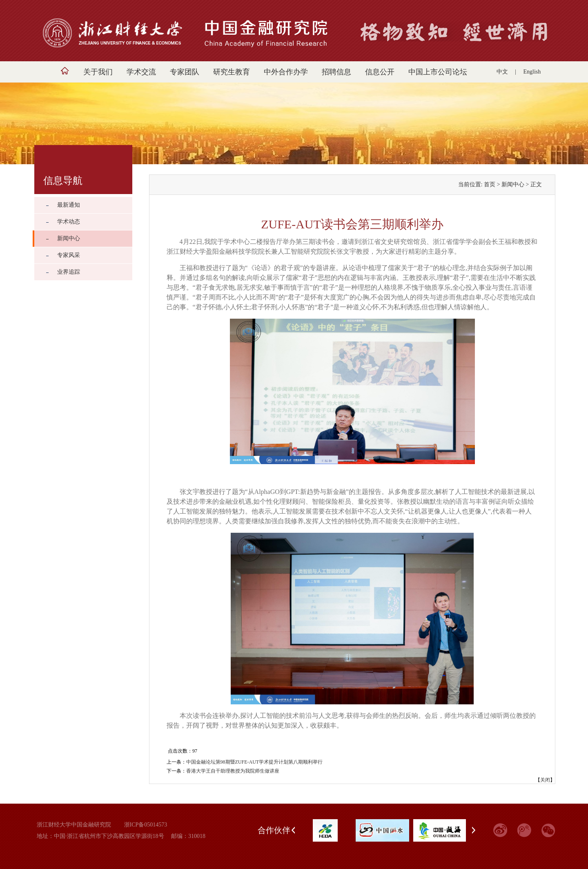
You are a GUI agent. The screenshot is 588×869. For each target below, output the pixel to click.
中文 (502, 72)
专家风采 (69, 255)
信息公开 (380, 72)
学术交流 (141, 72)
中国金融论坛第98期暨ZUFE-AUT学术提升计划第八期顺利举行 (255, 762)
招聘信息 (336, 72)
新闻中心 (69, 238)
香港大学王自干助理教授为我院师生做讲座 (233, 771)
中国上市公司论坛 (438, 72)
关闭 (545, 780)
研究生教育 (232, 72)
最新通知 (69, 205)
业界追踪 (69, 272)
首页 (490, 184)
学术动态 (69, 222)
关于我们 (98, 72)
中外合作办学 (286, 72)
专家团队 (185, 72)
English (532, 72)
